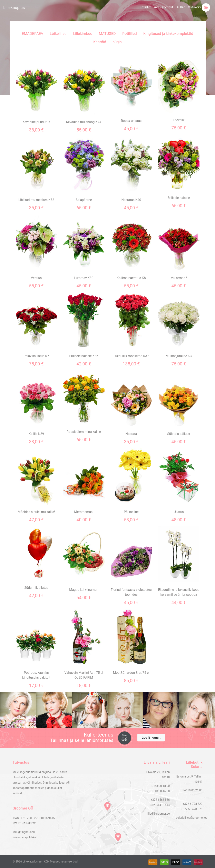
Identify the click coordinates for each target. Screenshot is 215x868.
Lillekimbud (83, 34)
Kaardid (100, 42)
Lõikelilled (58, 34)
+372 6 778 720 (192, 804)
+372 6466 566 (160, 800)
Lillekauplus (14, 8)
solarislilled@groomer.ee (192, 818)
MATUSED (107, 34)
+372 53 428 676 (192, 809)
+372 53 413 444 (159, 805)
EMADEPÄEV (33, 34)
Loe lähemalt (151, 737)
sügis (117, 42)
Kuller (180, 7)
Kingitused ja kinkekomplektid (168, 34)
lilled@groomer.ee (158, 814)
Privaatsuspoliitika (24, 837)
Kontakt (168, 7)
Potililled (130, 34)
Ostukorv (199, 7)
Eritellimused (149, 7)
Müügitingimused (24, 832)
